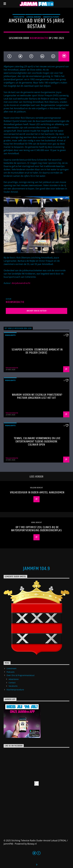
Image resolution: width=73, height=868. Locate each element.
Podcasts (11, 672)
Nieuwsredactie (39, 38)
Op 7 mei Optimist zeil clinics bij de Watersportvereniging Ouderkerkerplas (36, 529)
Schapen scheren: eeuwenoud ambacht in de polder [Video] (37, 351)
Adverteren (14, 679)
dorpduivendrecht (21, 283)
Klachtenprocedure (15, 690)
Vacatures (13, 686)
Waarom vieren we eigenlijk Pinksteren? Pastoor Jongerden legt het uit (37, 396)
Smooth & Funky (51, 17)
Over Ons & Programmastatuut (21, 675)
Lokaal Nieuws (34, 17)
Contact (12, 683)
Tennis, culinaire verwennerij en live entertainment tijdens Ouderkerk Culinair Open (37, 441)
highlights (19, 17)
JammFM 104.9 (36, 569)
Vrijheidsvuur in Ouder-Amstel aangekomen (37, 493)
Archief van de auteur (37, 311)
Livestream (12, 668)
